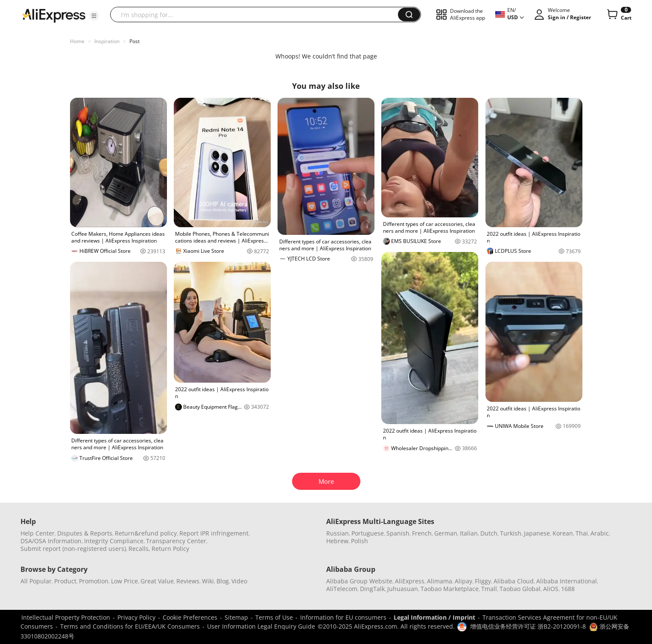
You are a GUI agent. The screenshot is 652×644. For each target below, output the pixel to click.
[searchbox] (257, 15)
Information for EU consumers (343, 617)
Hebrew (337, 541)
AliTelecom (342, 589)
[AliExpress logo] (54, 15)
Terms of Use (274, 617)
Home (77, 41)
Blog (223, 581)
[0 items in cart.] (618, 15)
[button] (94, 16)
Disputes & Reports (85, 533)
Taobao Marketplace (450, 589)
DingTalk (372, 589)
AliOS (551, 589)
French (422, 533)
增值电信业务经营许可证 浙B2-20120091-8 (528, 626)
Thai (582, 533)
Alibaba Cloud (514, 581)
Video (239, 581)
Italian (469, 533)
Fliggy (483, 581)
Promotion (94, 581)
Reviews (188, 581)
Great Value (157, 581)
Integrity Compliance (114, 541)
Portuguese (368, 533)
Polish (360, 541)
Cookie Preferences (190, 617)
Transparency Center (176, 541)
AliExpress (410, 581)
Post (134, 41)
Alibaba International (567, 581)
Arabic (600, 533)
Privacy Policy (136, 617)
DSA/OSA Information (51, 541)
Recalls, (139, 549)
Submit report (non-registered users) (73, 549)
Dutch (489, 533)
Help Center (38, 533)
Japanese (537, 533)
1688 (568, 589)
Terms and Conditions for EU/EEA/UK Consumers (130, 626)
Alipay (463, 581)
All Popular (36, 581)
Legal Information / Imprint (434, 617)
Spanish (398, 533)
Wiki (208, 581)
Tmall (489, 589)
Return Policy (170, 549)
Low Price (124, 581)
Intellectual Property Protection (66, 617)
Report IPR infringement (214, 533)
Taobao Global (520, 589)
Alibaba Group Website (359, 581)
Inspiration (107, 41)
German (446, 533)
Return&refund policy (146, 533)
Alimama (440, 581)
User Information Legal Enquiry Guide (261, 626)
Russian (338, 533)
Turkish (511, 533)
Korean (563, 533)
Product (65, 581)
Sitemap (236, 617)
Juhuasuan (403, 589)
